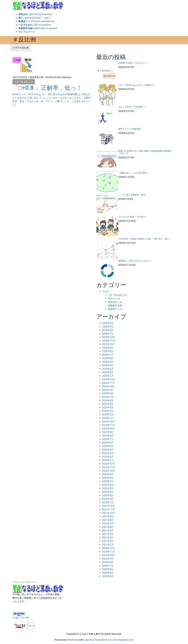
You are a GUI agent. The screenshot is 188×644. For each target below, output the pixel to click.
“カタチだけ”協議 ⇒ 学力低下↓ (132, 217)
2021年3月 (108, 538)
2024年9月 (108, 390)
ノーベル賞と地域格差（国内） (133, 195)
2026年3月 (108, 327)
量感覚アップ (115, 309)
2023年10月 (108, 429)
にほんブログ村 (21, 618)
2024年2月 (108, 415)
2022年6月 (108, 485)
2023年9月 (108, 432)
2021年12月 (108, 506)
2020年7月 (108, 566)
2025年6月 (108, 358)
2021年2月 (108, 541)
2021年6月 (108, 527)
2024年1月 (108, 418)
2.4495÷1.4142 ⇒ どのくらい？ (133, 63)
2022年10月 (108, 471)
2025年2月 (108, 372)
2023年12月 (108, 422)
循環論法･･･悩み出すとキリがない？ (135, 261)
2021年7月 (108, 524)
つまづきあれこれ (24, 82)
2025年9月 (108, 348)
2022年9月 (108, 474)
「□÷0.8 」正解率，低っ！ (50, 88)
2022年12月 (108, 464)
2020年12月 (108, 548)
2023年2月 (108, 457)
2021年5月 (108, 531)
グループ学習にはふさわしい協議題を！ (137, 85)
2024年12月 (108, 379)
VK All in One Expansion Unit (119, 640)
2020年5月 (108, 573)
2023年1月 (108, 460)
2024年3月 (108, 411)
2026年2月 (108, 330)
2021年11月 (108, 509)
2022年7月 (108, 481)
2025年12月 (108, 337)
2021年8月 (108, 520)
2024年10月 (108, 386)
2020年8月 (108, 562)
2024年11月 (108, 383)
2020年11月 (108, 552)
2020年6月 (108, 569)
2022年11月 (108, 467)
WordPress (73, 640)
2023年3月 (108, 453)
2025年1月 (108, 376)
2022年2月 (108, 499)
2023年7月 (108, 439)
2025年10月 (108, 344)
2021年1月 (108, 545)
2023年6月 (108, 443)
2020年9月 (108, 559)
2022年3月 (108, 495)
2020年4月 (108, 576)
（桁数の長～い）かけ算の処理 (133, 173)
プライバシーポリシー (24, 582)
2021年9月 (108, 516)
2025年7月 (108, 355)
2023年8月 (108, 436)
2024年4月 (108, 407)
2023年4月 (108, 450)
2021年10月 (108, 513)
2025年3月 (108, 369)
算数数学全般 (115, 306)
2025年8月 (108, 351)
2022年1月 (108, 502)
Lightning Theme (93, 640)
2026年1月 (108, 334)
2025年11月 (108, 341)
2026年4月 (108, 323)
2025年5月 (108, 362)
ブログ (106, 291)
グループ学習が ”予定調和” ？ (132, 107)
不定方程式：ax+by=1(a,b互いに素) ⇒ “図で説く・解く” (144, 239)
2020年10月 (108, 555)
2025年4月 (108, 365)
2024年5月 (108, 404)
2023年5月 (108, 446)
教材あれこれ (115, 302)
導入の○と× (114, 298)
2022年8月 (108, 478)
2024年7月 (108, 397)
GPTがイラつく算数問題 (129, 129)
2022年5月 (108, 488)
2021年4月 (108, 534)
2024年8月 (108, 393)
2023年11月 (108, 425)
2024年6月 (108, 400)
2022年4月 (108, 492)
